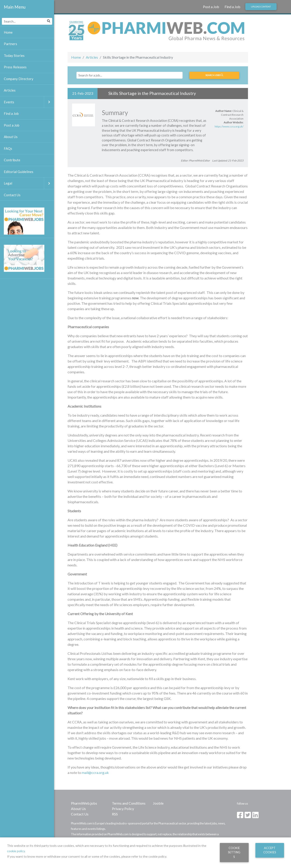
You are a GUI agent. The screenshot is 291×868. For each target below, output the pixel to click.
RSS (115, 814)
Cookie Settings (234, 852)
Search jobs (214, 75)
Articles (92, 57)
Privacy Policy (123, 809)
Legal (29, 183)
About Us (78, 809)
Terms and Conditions (129, 803)
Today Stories (14, 55)
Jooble (158, 803)
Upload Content (261, 7)
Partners (10, 44)
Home (76, 57)
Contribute (12, 160)
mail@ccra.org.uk (95, 772)
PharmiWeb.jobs (84, 803)
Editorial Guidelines (19, 172)
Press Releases (15, 67)
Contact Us (80, 814)
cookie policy (16, 851)
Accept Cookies (270, 850)
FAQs (8, 148)
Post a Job (211, 7)
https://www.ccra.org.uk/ (229, 126)
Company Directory (19, 79)
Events (29, 102)
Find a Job (232, 7)
